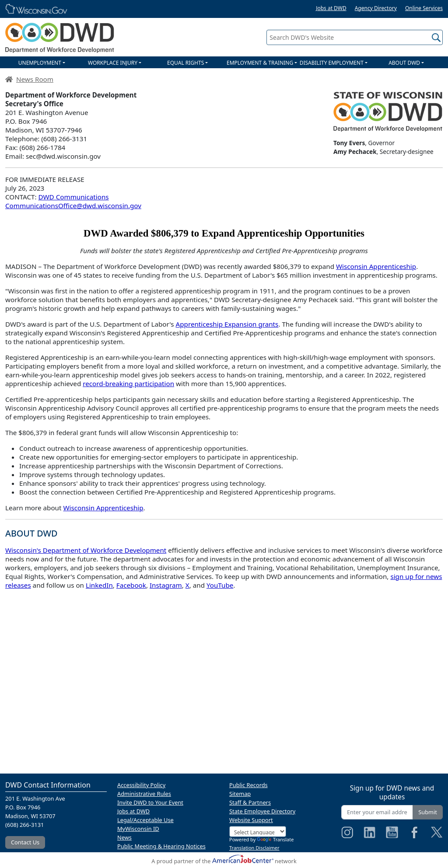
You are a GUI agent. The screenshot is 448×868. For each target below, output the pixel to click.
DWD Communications (74, 197)
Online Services (424, 8)
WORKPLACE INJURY (113, 63)
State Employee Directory (262, 811)
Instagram (166, 585)
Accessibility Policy (141, 785)
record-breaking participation (128, 383)
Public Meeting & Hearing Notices (161, 846)
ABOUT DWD (404, 63)
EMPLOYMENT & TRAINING (260, 63)
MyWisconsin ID (138, 829)
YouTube (220, 585)
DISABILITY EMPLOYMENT (332, 63)
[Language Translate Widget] (258, 831)
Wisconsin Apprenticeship (376, 266)
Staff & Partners (250, 802)
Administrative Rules (144, 794)
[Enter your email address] (377, 812)
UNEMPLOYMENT (40, 63)
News (124, 837)
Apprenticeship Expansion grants (227, 324)
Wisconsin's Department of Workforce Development (86, 550)
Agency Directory (376, 8)
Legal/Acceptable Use (145, 820)
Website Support (251, 820)
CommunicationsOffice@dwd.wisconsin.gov (73, 206)
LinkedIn (99, 585)
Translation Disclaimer (254, 848)
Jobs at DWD (331, 8)
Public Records (248, 785)
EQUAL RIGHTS (185, 63)
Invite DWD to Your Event (150, 802)
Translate (275, 839)
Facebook (131, 585)
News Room (35, 79)
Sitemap (240, 794)
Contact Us (25, 842)
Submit (428, 812)
